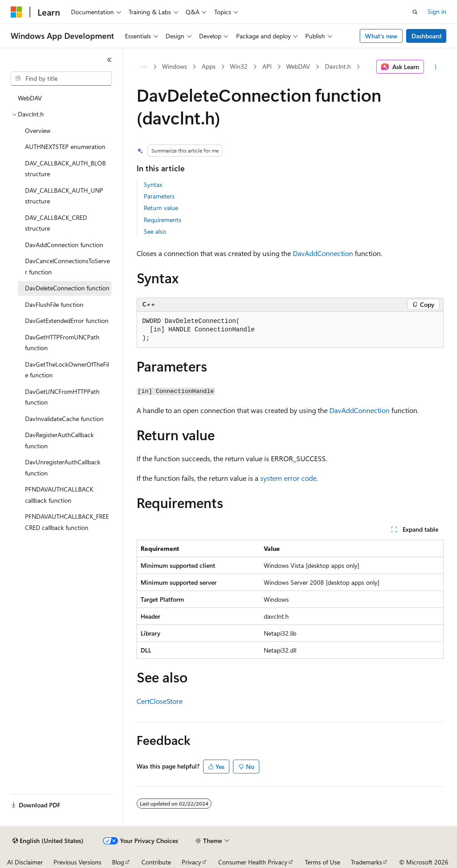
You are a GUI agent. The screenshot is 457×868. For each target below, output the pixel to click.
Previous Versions (77, 862)
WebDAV (298, 66)
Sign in (437, 11)
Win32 (239, 66)
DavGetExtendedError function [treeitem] (67, 320)
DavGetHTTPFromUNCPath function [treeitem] (62, 343)
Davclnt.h (338, 66)
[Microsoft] (17, 12)
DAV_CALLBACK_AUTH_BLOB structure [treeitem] (65, 169)
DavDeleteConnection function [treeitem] (67, 288)
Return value (161, 208)
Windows (174, 66)
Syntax (153, 184)
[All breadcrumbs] (144, 67)
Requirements (162, 220)
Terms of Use (322, 862)
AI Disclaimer (25, 862)
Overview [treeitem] (38, 130)
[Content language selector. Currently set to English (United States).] (48, 841)
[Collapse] (109, 60)
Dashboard (426, 36)
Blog (118, 862)
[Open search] (415, 12)
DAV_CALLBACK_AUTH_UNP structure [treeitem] (64, 196)
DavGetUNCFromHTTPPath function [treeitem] (62, 397)
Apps (209, 66)
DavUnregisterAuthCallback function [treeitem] (63, 467)
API (267, 66)
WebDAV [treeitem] (30, 98)
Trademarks (366, 862)
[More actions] (435, 67)
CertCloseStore (160, 701)
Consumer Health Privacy (253, 862)
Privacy (191, 862)
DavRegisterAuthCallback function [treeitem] (59, 440)
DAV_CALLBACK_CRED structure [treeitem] (56, 223)
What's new (381, 36)
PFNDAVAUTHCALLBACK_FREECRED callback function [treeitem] (67, 522)
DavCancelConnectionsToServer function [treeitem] (67, 266)
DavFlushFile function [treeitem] (54, 304)
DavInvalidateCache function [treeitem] (64, 419)
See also (155, 231)
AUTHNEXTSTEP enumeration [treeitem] (65, 147)
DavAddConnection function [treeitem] (64, 245)
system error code (288, 478)
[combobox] (61, 79)
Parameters (159, 196)
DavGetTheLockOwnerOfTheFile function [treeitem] (67, 370)
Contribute (156, 862)
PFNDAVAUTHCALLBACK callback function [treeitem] (59, 495)
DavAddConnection (323, 253)
